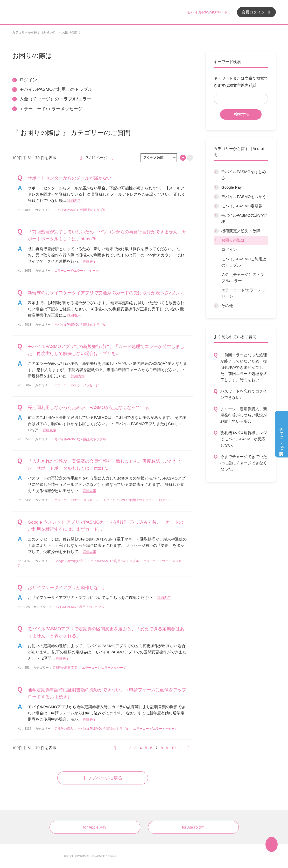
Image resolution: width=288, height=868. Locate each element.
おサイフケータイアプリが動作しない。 (67, 588)
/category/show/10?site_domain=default (216, 215)
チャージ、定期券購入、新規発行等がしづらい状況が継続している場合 (244, 415)
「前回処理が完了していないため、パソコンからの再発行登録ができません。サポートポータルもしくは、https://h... (107, 235)
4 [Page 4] (141, 748)
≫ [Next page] (190, 748)
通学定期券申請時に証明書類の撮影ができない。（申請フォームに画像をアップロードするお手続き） (107, 693)
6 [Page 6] (151, 748)
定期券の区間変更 (65, 668)
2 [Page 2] (130, 748)
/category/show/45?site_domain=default (216, 231)
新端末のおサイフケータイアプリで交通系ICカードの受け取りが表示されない (105, 293)
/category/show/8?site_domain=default (216, 197)
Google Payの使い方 (69, 561)
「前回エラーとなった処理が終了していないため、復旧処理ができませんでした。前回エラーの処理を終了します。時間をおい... (244, 367)
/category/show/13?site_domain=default (216, 306)
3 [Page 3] (135, 748)
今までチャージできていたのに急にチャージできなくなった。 (244, 463)
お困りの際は (233, 240)
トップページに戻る (103, 778)
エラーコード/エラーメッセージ (243, 293)
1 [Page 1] (125, 748)
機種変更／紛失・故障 (241, 231)
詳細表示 (74, 201)
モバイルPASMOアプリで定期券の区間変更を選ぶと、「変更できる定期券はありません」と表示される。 (106, 632)
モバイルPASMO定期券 (242, 206)
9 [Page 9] (167, 748)
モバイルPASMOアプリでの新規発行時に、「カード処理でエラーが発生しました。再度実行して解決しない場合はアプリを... (106, 350)
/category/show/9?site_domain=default (216, 206)
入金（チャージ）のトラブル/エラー (243, 278)
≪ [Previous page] (117, 748)
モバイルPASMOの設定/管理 (244, 218)
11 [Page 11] (181, 748)
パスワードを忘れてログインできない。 (244, 394)
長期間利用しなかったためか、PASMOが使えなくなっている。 (91, 408)
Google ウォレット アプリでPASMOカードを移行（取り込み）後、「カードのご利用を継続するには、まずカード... (106, 526)
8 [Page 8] (162, 748)
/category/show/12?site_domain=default (216, 240)
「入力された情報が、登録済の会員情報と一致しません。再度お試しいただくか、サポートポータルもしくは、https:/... (105, 465)
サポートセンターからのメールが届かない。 (72, 178)
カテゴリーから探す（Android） (35, 32)
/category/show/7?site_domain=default (216, 187)
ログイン (229, 250)
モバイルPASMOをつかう (244, 197)
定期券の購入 (64, 729)
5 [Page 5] (146, 748)
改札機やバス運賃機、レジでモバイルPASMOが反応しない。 (244, 439)
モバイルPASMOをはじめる (244, 175)
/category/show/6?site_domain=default (216, 172)
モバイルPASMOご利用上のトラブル (244, 262)
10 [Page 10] (174, 748)
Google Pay (231, 187)
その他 (227, 306)
